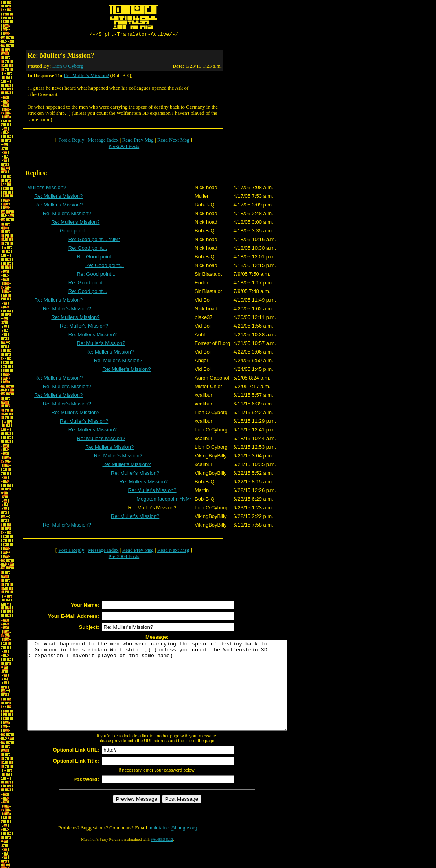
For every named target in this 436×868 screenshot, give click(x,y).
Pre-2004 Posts (124, 147)
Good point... (74, 232)
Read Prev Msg (138, 141)
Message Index (103, 141)
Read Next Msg (173, 141)
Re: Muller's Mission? (86, 76)
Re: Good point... (88, 249)
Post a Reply (71, 141)
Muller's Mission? (47, 189)
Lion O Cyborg (68, 67)
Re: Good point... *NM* (94, 240)
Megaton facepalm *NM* (164, 500)
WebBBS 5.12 (162, 858)
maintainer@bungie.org (173, 847)
